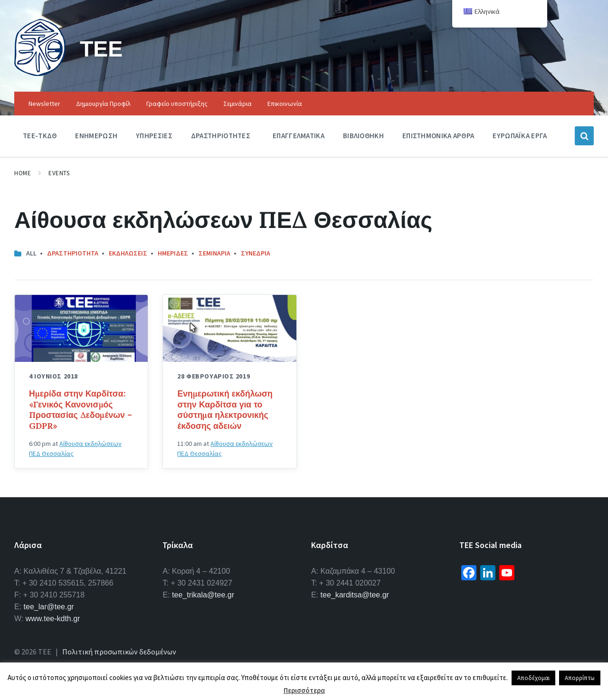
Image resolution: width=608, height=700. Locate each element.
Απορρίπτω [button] (580, 678)
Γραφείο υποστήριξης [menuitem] (177, 104)
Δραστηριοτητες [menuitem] (221, 136)
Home (23, 173)
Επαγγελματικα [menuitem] (299, 136)
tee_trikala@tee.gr (203, 595)
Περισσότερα (304, 690)
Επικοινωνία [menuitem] (285, 104)
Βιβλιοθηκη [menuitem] (363, 136)
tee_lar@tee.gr (49, 607)
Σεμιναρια (214, 253)
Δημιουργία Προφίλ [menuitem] (103, 104)
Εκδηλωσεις (128, 253)
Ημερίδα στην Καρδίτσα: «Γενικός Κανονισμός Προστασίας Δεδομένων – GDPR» (81, 410)
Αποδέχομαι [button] (533, 678)
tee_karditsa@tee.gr (355, 595)
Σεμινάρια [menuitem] (237, 104)
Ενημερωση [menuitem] (96, 136)
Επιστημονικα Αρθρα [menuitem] (438, 136)
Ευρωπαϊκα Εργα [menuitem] (520, 136)
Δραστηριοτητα (73, 253)
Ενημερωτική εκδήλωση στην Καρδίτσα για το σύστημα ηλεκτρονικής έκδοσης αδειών (225, 410)
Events (59, 173)
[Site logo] (40, 73)
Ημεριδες (173, 253)
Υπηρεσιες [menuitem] (154, 136)
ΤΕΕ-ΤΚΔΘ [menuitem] (40, 136)
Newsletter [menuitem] (44, 104)
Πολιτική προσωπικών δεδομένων (119, 652)
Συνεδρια (256, 253)
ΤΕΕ (102, 48)
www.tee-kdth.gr (53, 619)
